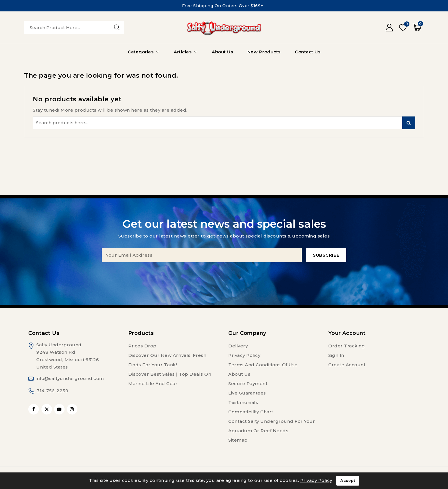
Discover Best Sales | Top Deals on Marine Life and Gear (170, 379)
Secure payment (248, 384)
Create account (347, 365)
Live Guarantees (247, 393)
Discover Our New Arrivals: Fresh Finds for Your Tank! (167, 360)
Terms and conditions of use (263, 365)
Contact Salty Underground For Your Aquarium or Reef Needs (272, 426)
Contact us (44, 333)
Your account (347, 333)
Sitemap (238, 440)
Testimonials (243, 402)
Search (409, 123)
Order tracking (347, 346)
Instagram (73, 409)
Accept (348, 481)
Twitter (47, 409)
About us (239, 374)
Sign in (336, 355)
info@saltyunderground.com (70, 378)
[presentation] (224, 273)
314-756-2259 (53, 391)
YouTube (60, 409)
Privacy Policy (244, 355)
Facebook (34, 409)
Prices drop (142, 346)
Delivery (238, 346)
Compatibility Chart (251, 412)
